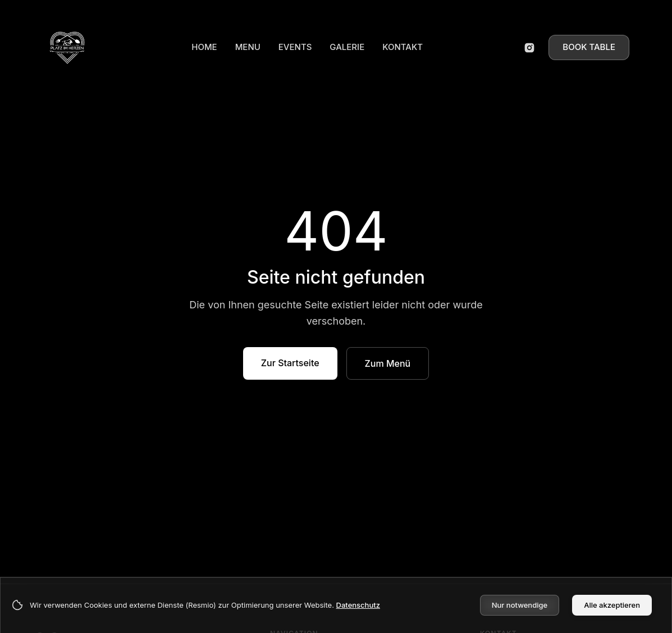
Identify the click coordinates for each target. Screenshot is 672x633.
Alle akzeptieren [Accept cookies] (612, 605)
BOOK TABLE (589, 47)
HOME (204, 47)
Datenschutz (358, 605)
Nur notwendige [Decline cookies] (520, 605)
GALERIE (347, 47)
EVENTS (295, 47)
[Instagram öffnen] (529, 48)
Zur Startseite (290, 363)
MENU (248, 47)
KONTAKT (403, 47)
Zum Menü (388, 363)
